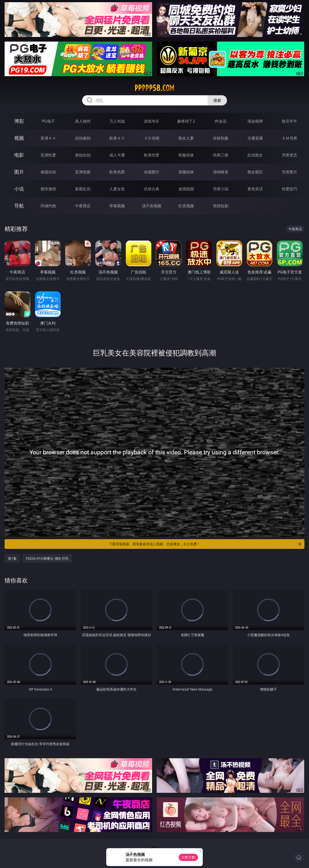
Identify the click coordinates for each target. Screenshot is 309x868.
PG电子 (48, 121)
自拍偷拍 (83, 138)
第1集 (12, 558)
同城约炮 (48, 206)
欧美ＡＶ (117, 138)
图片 (19, 172)
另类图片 (289, 172)
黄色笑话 (255, 189)
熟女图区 (255, 172)
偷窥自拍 (48, 172)
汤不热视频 (152, 206)
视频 (19, 138)
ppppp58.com (154, 88)
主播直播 (255, 138)
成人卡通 (117, 155)
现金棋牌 (255, 121)
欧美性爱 (152, 155)
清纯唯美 (221, 172)
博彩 (19, 121)
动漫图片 (152, 172)
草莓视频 (117, 206)
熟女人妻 (186, 138)
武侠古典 (152, 189)
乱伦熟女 (255, 155)
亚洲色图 (83, 172)
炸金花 (221, 121)
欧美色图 (117, 172)
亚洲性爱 (48, 155)
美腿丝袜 (186, 172)
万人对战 (117, 121)
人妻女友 (117, 189)
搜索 (217, 100)
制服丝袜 (186, 155)
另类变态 (289, 155)
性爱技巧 (289, 189)
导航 (19, 206)
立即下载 (188, 857)
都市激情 (48, 189)
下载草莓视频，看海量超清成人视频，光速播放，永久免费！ (205, 544)
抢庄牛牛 (289, 121)
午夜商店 (83, 206)
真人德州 (83, 121)
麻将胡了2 (186, 121)
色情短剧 (221, 206)
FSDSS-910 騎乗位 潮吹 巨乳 (47, 558)
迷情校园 (186, 189)
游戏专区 (152, 121)
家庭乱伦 (83, 189)
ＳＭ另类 (289, 138)
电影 (19, 155)
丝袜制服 (221, 138)
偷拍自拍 (83, 155)
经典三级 (221, 155)
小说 (19, 189)
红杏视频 (186, 206)
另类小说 (221, 189)
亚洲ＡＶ (48, 138)
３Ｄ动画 (152, 138)
